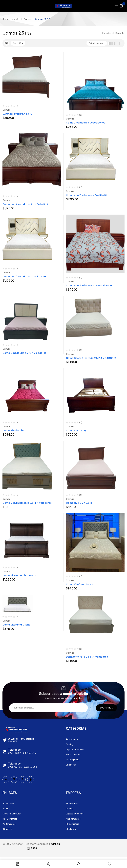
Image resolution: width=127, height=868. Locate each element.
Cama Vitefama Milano (16, 625)
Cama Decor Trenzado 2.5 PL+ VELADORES (91, 358)
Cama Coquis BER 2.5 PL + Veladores (24, 353)
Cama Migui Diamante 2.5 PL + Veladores (27, 503)
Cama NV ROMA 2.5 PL (79, 503)
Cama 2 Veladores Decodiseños (86, 123)
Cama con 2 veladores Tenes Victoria (89, 285)
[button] (121, 6)
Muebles (16, 19)
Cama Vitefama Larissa (80, 584)
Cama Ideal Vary (76, 430)
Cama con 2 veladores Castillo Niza (88, 195)
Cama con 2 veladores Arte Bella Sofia (26, 204)
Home (5, 19)
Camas (28, 19)
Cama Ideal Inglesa (14, 430)
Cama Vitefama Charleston (19, 575)
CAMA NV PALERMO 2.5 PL (17, 114)
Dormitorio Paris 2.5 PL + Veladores (87, 657)
